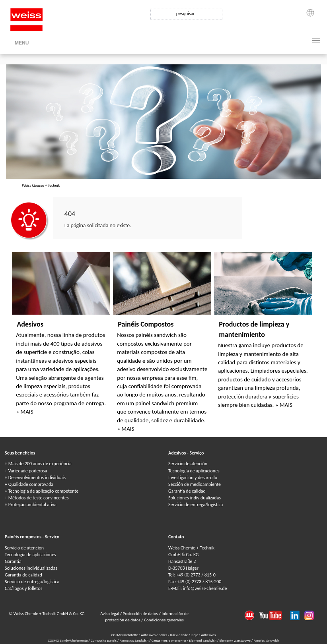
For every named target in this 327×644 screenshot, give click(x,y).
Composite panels (104, 640)
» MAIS (24, 412)
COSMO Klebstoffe (125, 635)
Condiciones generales (164, 620)
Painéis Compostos (146, 324)
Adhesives (148, 635)
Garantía (13, 561)
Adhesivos (208, 635)
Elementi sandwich (203, 640)
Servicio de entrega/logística (196, 505)
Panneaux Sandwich (135, 640)
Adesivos (30, 324)
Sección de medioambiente (195, 484)
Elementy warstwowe (235, 640)
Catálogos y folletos (23, 588)
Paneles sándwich (266, 640)
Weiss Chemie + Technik (41, 185)
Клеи (174, 635)
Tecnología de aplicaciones (194, 471)
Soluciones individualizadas (195, 498)
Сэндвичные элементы (169, 640)
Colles (163, 635)
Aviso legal (110, 614)
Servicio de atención (188, 464)
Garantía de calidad (187, 491)
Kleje (195, 635)
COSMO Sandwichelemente (68, 640)
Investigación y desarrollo (193, 478)
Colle (184, 635)
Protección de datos (141, 614)
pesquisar (186, 14)
